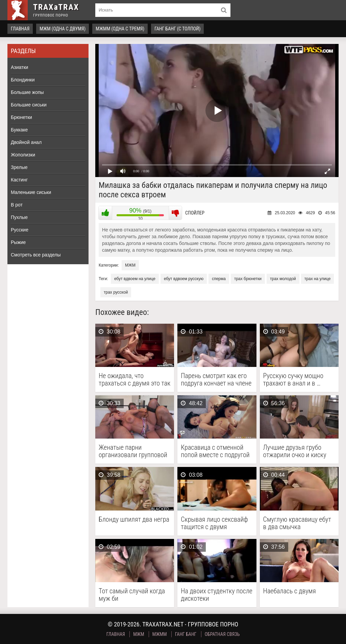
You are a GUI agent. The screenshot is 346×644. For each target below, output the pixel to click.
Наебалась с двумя (290, 591)
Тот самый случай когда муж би (132, 595)
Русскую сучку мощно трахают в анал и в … (293, 379)
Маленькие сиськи (31, 192)
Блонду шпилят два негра (134, 519)
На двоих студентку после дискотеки (217, 595)
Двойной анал (26, 142)
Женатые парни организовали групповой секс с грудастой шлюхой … (133, 451)
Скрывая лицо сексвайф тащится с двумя (214, 523)
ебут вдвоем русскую (184, 279)
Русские (20, 230)
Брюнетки (21, 117)
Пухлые (19, 217)
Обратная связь (222, 634)
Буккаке (19, 130)
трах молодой (283, 279)
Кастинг (19, 180)
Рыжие (18, 242)
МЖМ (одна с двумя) (63, 29)
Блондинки (23, 80)
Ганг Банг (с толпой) (177, 29)
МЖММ (160, 634)
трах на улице (318, 279)
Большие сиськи (29, 105)
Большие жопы (27, 92)
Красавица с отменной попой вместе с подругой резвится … (215, 451)
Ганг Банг (186, 634)
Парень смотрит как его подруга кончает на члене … (216, 379)
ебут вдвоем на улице (135, 279)
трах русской (116, 292)
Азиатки (19, 67)
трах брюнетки (248, 279)
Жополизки (23, 155)
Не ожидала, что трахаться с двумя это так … (134, 379)
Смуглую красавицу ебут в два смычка (297, 523)
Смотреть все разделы (36, 255)
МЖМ (130, 265)
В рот (17, 205)
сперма (219, 279)
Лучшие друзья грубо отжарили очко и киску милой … (295, 451)
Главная (20, 29)
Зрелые (19, 167)
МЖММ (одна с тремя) (120, 29)
